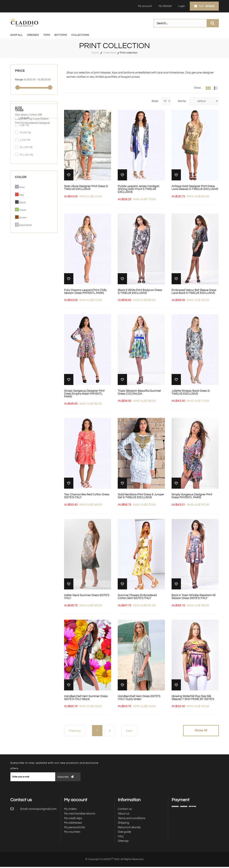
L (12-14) (25, 140)
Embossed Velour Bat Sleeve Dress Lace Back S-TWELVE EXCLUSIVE (194, 292)
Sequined (22, 255)
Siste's (44, 255)
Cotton (33, 251)
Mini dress (22, 251)
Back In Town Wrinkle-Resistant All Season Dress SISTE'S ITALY (194, 597)
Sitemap (123, 841)
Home (95, 53)
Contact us (125, 809)
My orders (70, 809)
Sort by (182, 101)
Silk (40, 251)
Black (22, 203)
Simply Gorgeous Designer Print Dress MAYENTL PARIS (192, 496)
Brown (23, 218)
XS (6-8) (24, 118)
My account (144, 6)
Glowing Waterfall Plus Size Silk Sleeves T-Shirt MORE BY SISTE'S (193, 698)
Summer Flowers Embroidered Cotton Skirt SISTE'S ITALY (137, 597)
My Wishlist (165, 6)
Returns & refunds (129, 827)
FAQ (121, 836)
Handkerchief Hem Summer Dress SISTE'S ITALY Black (86, 698)
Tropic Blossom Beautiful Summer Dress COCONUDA (139, 392)
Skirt (18, 259)
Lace (37, 255)
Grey (22, 187)
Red (22, 195)
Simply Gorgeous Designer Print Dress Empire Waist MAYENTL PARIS (84, 394)
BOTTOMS (61, 35)
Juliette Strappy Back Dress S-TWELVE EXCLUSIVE (191, 392)
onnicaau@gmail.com (43, 809)
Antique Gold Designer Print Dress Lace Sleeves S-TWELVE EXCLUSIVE (195, 188)
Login (181, 6)
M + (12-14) (26, 155)
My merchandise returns (80, 814)
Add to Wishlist (69, 175)
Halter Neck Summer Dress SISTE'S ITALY (87, 597)
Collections (80, 35)
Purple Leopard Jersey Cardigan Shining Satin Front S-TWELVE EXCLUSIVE (139, 189)
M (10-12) (25, 133)
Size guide (124, 832)
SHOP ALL (17, 35)
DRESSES (33, 35)
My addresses (73, 823)
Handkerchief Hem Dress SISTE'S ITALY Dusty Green (139, 698)
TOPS (47, 35)
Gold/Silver (25, 225)
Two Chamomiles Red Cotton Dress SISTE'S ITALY (87, 496)
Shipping (124, 823)
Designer (44, 259)
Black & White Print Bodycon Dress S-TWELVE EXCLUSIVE (140, 292)
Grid (208, 90)
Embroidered (30, 259)
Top (31, 255)
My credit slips (73, 818)
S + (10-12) (26, 147)
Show (155, 101)
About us (124, 814)
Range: (19, 80)
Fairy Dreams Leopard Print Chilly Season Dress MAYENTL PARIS (85, 292)
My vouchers (72, 832)
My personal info (75, 827)
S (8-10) (24, 125)
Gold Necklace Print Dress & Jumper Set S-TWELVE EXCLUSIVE (141, 496)
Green (23, 210)
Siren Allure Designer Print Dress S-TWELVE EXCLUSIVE (86, 188)
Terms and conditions (132, 818)
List (216, 90)
